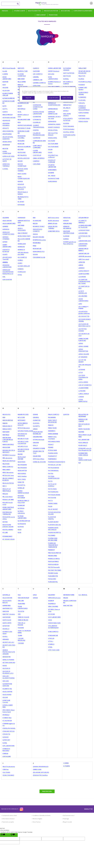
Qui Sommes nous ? (69, 815)
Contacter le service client (10, 815)
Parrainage (66, 819)
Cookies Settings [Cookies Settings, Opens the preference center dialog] (67, 98)
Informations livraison (8, 819)
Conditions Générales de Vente (41, 815)
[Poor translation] (13, 835)
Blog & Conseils (67, 822)
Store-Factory (37, 822)
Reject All (28, 98)
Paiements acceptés (8, 822)
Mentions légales (37, 819)
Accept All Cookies (53, 98)
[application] (89, 863)
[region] (48, 94)
